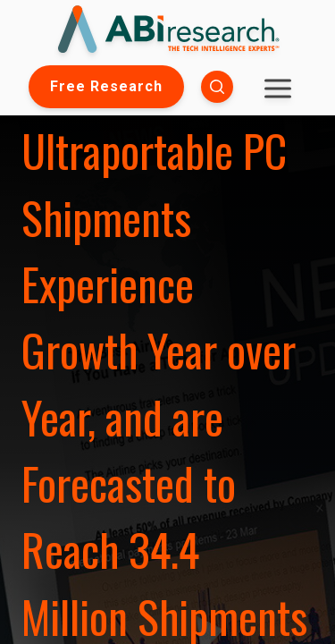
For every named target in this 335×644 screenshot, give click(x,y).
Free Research (106, 86)
